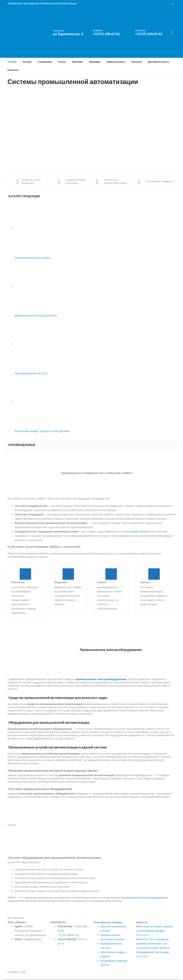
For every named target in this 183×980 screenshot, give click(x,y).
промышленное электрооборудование (144, 898)
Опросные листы (116, 62)
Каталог (27, 62)
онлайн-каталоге (139, 531)
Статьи (62, 62)
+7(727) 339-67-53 (68, 935)
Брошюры (95, 62)
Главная (12, 62)
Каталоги (137, 62)
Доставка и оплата (159, 62)
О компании (45, 62)
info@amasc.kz (32, 939)
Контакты (13, 70)
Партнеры (77, 62)
